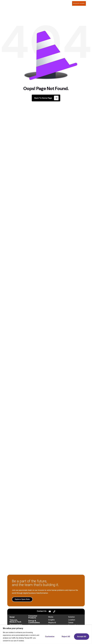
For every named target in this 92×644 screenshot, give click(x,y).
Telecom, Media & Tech (15, 621)
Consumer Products (33, 617)
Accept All (82, 637)
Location (72, 620)
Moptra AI (52, 623)
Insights (51, 620)
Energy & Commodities (34, 622)
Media (51, 617)
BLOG (69, 3)
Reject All (66, 637)
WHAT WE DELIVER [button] (39, 3)
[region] (46, 634)
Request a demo (79, 3)
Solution (71, 617)
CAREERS (62, 3)
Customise (50, 637)
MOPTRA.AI (26, 3)
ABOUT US (52, 3)
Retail (12, 617)
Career (71, 623)
